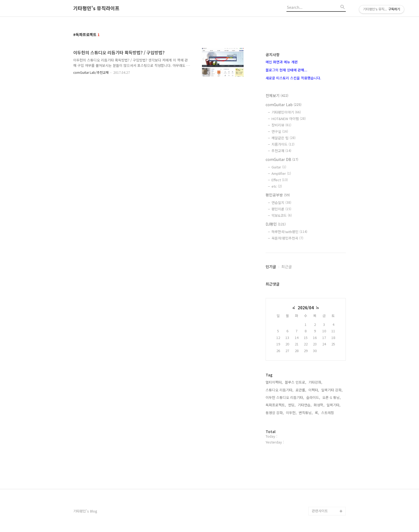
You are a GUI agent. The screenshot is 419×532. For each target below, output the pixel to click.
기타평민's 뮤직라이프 (96, 8)
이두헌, (291, 413)
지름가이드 (283, 144)
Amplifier (281, 173)
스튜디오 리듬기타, (280, 390)
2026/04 (306, 308)
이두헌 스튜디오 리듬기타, (285, 397)
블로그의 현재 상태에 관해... (286, 70)
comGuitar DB (282, 159)
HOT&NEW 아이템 (289, 119)
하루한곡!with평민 (289, 232)
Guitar (279, 167)
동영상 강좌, (275, 413)
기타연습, (305, 405)
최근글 (287, 267)
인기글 (271, 267)
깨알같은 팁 (284, 138)
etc (277, 186)
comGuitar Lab (284, 105)
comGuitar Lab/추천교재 (91, 72)
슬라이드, (313, 397)
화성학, (319, 405)
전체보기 (277, 95)
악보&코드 (282, 215)
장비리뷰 (281, 125)
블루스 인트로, (296, 382)
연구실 (280, 131)
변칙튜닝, (306, 413)
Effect (280, 180)
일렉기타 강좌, (332, 390)
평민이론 (281, 209)
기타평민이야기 (286, 112)
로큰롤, (301, 390)
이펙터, (314, 390)
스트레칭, (328, 413)
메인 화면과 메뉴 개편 (282, 62)
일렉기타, (333, 405)
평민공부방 (278, 195)
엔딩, (292, 405)
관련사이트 (320, 511)
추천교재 (281, 151)
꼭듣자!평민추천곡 (287, 238)
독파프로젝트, (276, 405)
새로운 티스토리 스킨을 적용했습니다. (293, 78)
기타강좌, (315, 382)
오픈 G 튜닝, (331, 397)
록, (317, 413)
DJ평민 (276, 224)
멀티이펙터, (274, 382)
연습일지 (281, 203)
